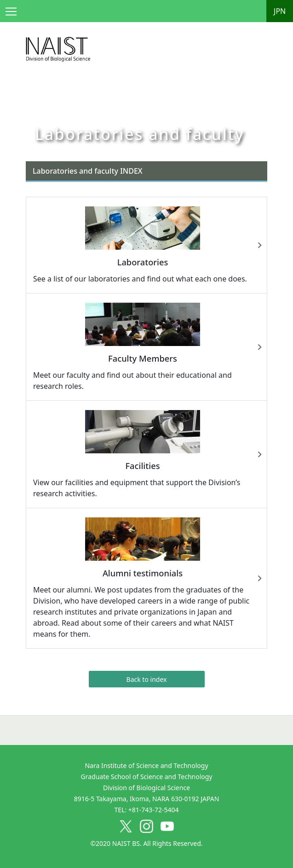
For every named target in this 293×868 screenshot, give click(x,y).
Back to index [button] (147, 679)
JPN (280, 11)
